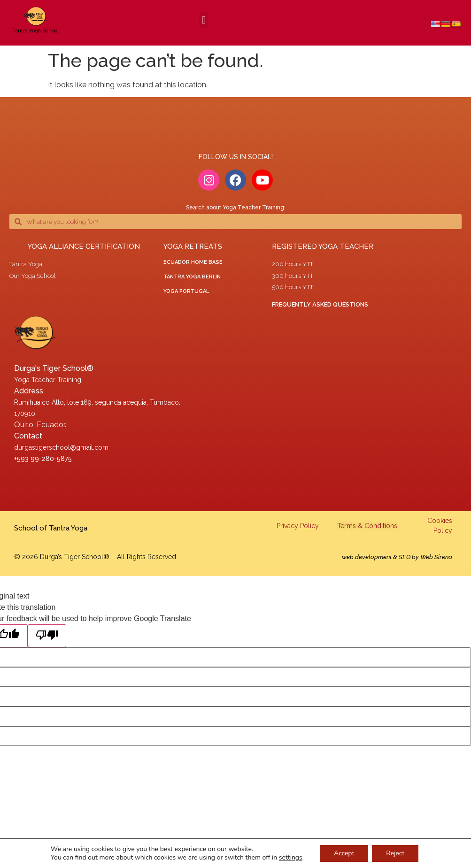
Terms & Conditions (367, 526)
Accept (344, 853)
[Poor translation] (47, 636)
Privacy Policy (298, 526)
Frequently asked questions (320, 304)
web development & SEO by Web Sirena (397, 557)
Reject (395, 853)
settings (291, 858)
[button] (204, 20)
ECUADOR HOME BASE (193, 262)
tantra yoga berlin (192, 277)
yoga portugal (186, 291)
